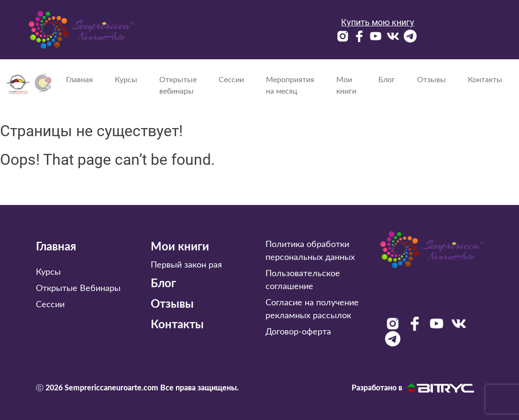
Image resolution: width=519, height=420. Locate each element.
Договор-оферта (298, 332)
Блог (387, 80)
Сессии (231, 80)
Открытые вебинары (178, 86)
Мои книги (346, 86)
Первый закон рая (186, 265)
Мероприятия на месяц (290, 86)
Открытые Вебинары (78, 289)
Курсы (126, 80)
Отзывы (431, 80)
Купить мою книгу (378, 22)
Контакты (485, 80)
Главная (79, 80)
